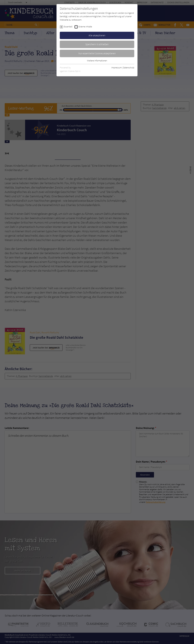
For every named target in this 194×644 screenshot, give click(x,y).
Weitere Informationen (97, 61)
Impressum (117, 68)
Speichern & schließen (97, 44)
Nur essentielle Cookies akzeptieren (97, 53)
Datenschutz (129, 68)
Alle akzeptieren (97, 35)
